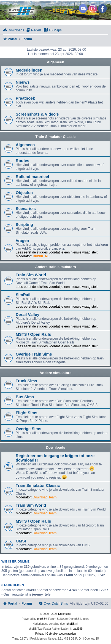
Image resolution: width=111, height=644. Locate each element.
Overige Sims (29, 429)
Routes (22, 161)
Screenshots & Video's (37, 114)
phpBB (41, 619)
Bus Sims (25, 397)
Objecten (24, 193)
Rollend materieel (32, 177)
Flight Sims (26, 413)
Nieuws (23, 82)
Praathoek (25, 98)
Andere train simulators (55, 267)
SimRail (23, 295)
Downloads (55, 447)
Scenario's (26, 209)
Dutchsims (65, 614)
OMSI (21, 541)
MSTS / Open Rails (33, 334)
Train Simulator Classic (56, 137)
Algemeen (55, 62)
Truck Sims (26, 381)
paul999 (78, 629)
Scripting (24, 225)
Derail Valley (28, 315)
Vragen (22, 241)
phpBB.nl (72, 624)
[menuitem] (13, 30)
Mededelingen (29, 70)
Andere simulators (56, 373)
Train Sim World (31, 275)
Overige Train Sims (34, 354)
